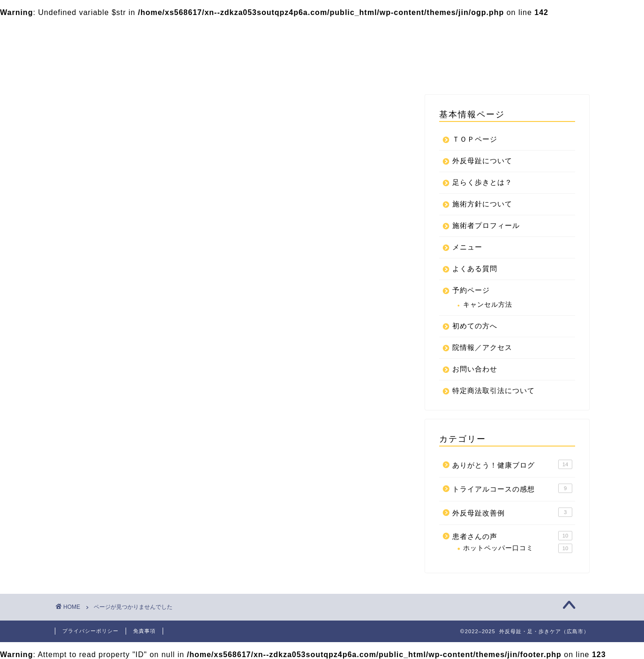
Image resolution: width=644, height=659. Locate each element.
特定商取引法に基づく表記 (212, 69)
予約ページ (240, 50)
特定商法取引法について (420, 69)
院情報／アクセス (517, 50)
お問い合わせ (441, 50)
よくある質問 (304, 50)
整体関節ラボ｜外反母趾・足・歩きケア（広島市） (97, 37)
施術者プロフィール (520, 31)
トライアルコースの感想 (136, 522)
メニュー (182, 50)
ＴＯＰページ (190, 31)
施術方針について (433, 31)
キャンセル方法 (488, 305)
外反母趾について (349, 31)
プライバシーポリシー (318, 69)
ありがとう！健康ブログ (136, 510)
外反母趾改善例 (120, 534)
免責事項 (144, 631)
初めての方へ (373, 50)
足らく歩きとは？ (266, 31)
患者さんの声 (116, 547)
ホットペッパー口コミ (518, 548)
